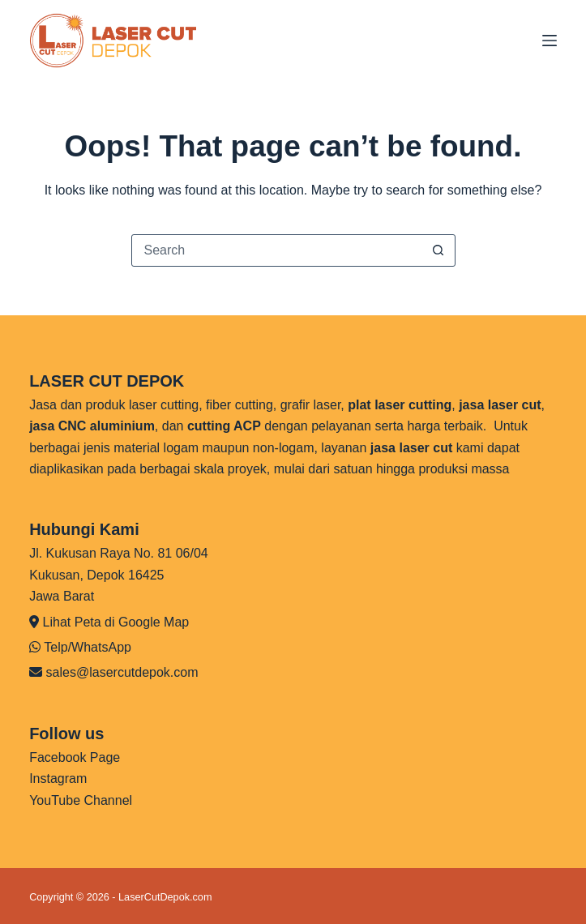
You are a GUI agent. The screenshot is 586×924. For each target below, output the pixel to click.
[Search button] (438, 250)
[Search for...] (277, 250)
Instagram (58, 779)
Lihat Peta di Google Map (116, 622)
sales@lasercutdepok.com (122, 672)
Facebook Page (75, 757)
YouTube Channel (81, 800)
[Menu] (550, 41)
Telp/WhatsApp (88, 647)
